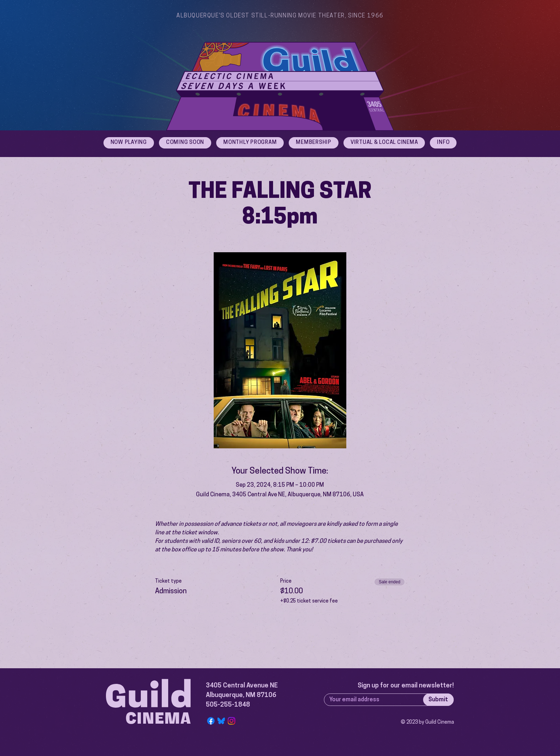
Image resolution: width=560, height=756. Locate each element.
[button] (443, 143)
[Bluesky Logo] (221, 721)
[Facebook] (211, 721)
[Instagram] (231, 721)
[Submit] (438, 700)
